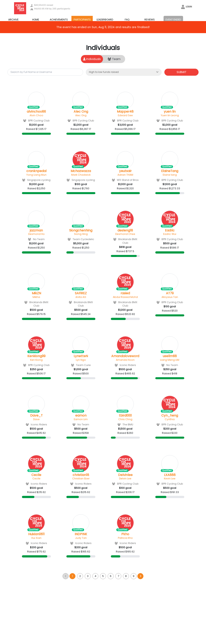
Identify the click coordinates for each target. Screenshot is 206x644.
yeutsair (125, 171)
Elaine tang (170, 175)
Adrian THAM (125, 175)
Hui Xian (36, 538)
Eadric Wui (170, 234)
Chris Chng (125, 419)
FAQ (127, 20)
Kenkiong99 (36, 356)
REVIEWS (150, 20)
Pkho (125, 534)
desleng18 (125, 230)
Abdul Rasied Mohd (125, 297)
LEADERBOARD (105, 20)
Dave (36, 419)
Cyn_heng (170, 416)
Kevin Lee (170, 478)
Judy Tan (81, 538)
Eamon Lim (81, 419)
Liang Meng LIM (170, 360)
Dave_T (36, 416)
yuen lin (170, 112)
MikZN (36, 293)
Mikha (36, 297)
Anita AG (81, 297)
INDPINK (81, 534)
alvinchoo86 (36, 112)
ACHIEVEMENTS (59, 20)
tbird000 (125, 416)
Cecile (36, 475)
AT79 (170, 293)
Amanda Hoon (125, 360)
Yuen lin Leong (170, 115)
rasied (125, 293)
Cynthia (170, 419)
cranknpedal (36, 171)
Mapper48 (125, 112)
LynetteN (81, 356)
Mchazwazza (81, 171)
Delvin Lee (125, 478)
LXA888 (170, 475)
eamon (81, 416)
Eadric (170, 230)
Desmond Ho (36, 234)
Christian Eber (81, 478)
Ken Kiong (36, 360)
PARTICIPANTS (82, 20)
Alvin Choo (36, 115)
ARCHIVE (13, 20)
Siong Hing (81, 234)
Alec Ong (81, 112)
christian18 (81, 475)
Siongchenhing (81, 230)
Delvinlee (125, 475)
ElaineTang (170, 171)
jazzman (36, 230)
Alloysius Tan (170, 297)
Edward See (125, 115)
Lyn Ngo (81, 360)
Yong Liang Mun (36, 175)
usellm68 (170, 356)
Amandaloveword (125, 356)
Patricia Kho (125, 538)
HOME (36, 20)
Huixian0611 (36, 534)
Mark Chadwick (81, 175)
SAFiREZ (81, 293)
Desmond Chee (125, 234)
